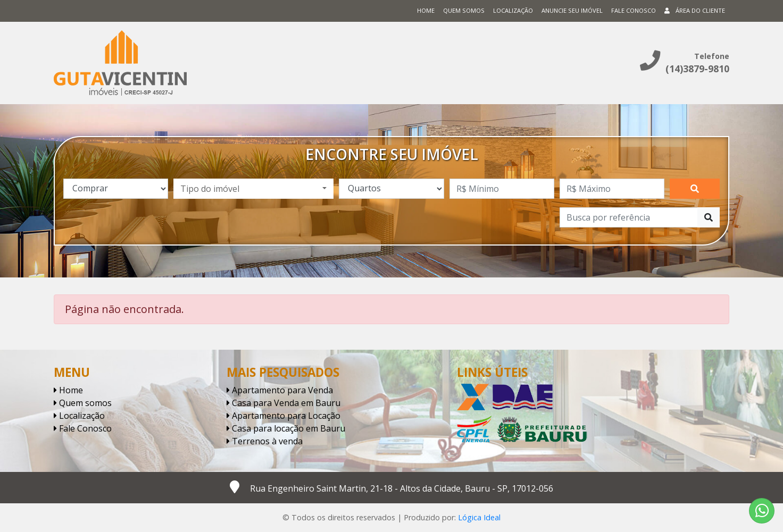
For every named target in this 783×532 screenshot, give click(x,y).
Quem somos (464, 10)
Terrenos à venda (265, 441)
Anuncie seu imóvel (572, 10)
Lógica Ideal (479, 517)
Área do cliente (695, 10)
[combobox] (253, 189)
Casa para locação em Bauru (286, 428)
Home (426, 10)
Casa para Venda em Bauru (284, 403)
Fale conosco (634, 10)
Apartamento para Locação (284, 416)
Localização (513, 10)
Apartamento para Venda (280, 390)
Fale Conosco (83, 428)
